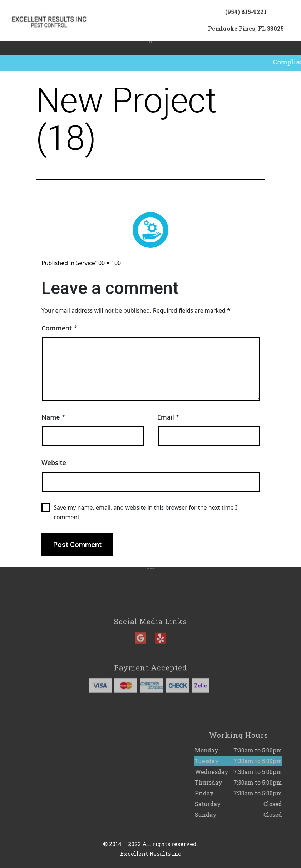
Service (85, 263)
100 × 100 (108, 263)
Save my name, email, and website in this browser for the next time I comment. (145, 512)
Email (168, 417)
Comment (59, 328)
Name (53, 417)
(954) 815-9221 (246, 14)
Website (54, 462)
